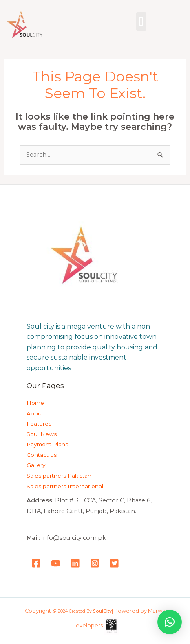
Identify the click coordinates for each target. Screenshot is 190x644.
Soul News (42, 434)
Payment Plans (47, 444)
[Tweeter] (114, 563)
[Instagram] (95, 563)
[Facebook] (36, 563)
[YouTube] (56, 563)
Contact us (42, 455)
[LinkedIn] (75, 563)
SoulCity (102, 611)
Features (39, 424)
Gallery (36, 465)
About (35, 413)
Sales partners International (65, 486)
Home (35, 403)
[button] (141, 21)
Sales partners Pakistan (59, 476)
